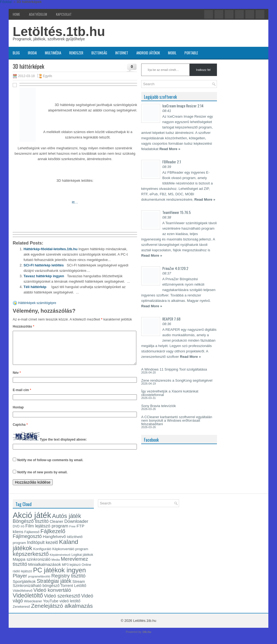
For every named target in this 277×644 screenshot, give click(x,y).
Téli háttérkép (35, 287)
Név (17, 379)
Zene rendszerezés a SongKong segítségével (177, 380)
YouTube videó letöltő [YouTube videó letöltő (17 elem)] (62, 607)
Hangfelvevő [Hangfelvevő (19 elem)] (54, 543)
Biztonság (99, 53)
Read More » (170, 149)
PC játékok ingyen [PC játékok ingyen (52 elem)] (59, 577)
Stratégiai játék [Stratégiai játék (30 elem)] (54, 587)
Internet (122, 53)
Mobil (172, 53)
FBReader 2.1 (172, 162)
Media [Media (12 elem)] (56, 566)
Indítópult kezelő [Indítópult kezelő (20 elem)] (43, 549)
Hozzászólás (23, 326)
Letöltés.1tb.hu (59, 32)
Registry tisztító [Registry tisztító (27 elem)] (68, 582)
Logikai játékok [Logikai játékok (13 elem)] (82, 561)
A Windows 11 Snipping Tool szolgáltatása (174, 369)
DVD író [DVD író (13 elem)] (19, 533)
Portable (191, 53)
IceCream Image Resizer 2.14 (183, 106)
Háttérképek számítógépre (37, 303)
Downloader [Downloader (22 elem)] (76, 528)
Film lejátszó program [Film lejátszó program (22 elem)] (47, 532)
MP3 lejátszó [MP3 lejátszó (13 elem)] (71, 571)
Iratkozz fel (203, 70)
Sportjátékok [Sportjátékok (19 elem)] (24, 588)
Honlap (18, 414)
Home (16, 14)
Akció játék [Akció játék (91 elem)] (32, 522)
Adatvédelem (38, 14)
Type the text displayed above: (63, 446)
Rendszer (76, 53)
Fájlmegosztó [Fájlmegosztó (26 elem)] (27, 543)
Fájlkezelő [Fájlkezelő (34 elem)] (53, 538)
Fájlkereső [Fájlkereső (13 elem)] (32, 539)
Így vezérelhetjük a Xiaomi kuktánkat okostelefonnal (170, 393)
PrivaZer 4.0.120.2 (175, 268)
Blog (16, 53)
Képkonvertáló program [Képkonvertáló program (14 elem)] (70, 555)
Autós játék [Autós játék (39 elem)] (66, 522)
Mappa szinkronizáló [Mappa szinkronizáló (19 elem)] (32, 566)
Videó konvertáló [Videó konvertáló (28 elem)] (52, 597)
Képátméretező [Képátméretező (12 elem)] (60, 561)
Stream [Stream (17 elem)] (79, 588)
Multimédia (53, 53)
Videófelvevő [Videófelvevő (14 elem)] (23, 597)
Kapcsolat (64, 14)
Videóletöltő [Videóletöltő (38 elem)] (28, 602)
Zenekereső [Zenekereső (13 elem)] (21, 613)
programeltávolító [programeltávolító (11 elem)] (39, 583)
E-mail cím (22, 397)
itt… (75, 202)
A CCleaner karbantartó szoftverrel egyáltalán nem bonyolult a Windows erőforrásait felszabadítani (177, 420)
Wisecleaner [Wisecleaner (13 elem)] (33, 608)
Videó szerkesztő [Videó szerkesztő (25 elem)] (62, 602)
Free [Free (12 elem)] (72, 533)
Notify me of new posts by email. (42, 479)
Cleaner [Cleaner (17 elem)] (56, 528)
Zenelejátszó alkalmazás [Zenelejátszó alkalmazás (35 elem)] (62, 612)
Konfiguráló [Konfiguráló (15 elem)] (42, 555)
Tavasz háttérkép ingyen (44, 276)
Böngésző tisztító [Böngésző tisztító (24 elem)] (31, 528)
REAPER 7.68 (171, 319)
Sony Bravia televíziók (159, 406)
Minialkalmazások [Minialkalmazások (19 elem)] (44, 571)
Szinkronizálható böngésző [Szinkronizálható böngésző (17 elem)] (36, 592)
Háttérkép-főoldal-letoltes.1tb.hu (50, 249)
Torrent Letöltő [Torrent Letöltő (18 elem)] (73, 592)
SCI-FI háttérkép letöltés (44, 265)
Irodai (32, 53)
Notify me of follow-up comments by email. (50, 467)
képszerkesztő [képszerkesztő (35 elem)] (31, 560)
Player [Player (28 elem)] (20, 582)
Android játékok (148, 53)
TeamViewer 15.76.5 (177, 212)
